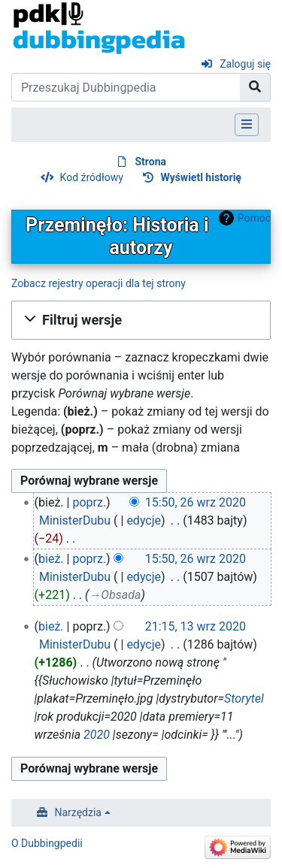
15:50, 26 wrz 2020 (196, 502)
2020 (97, 735)
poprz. (89, 502)
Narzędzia (78, 812)
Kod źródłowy (92, 177)
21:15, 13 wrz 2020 (196, 626)
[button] (141, 320)
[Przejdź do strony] (255, 87)
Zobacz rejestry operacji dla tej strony (99, 283)
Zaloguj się (245, 64)
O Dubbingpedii (47, 843)
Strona (150, 162)
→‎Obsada (115, 595)
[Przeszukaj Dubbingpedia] (126, 87)
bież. (51, 559)
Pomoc (254, 218)
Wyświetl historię (201, 177)
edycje (144, 520)
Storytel (244, 699)
